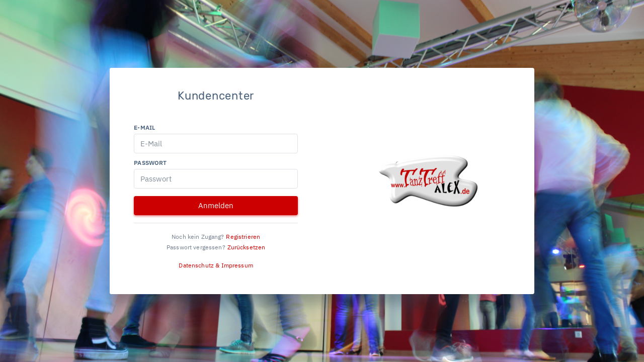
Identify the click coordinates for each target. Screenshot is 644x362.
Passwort (150, 163)
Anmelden (216, 205)
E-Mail (144, 127)
